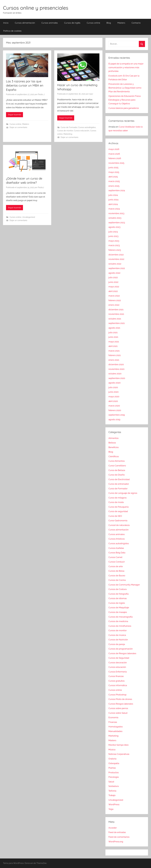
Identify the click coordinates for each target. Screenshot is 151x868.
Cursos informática (118, 685)
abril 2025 (113, 177)
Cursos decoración (118, 663)
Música (112, 750)
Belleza (112, 443)
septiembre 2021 (117, 323)
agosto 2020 (114, 383)
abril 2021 (113, 346)
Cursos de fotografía (118, 594)
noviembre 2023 (116, 213)
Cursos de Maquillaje (119, 607)
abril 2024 (113, 204)
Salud (111, 782)
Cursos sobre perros (118, 708)
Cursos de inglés (72, 23)
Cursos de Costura (117, 589)
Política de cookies (12, 31)
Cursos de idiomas (118, 598)
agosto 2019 (114, 419)
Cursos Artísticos (117, 539)
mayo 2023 (114, 241)
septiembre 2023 (117, 223)
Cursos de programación (121, 649)
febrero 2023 (115, 250)
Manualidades (115, 731)
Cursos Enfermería (118, 672)
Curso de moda (116, 502)
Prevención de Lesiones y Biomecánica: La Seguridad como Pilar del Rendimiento (125, 88)
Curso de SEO (115, 516)
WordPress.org (116, 842)
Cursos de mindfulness (120, 626)
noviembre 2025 (116, 163)
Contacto (136, 23)
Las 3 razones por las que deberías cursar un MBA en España (25, 85)
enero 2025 (114, 186)
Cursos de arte (116, 566)
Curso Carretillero (117, 466)
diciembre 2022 (116, 255)
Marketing (68, 134)
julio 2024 (113, 195)
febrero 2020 (115, 410)
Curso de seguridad (118, 511)
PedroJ (41, 187)
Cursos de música (117, 635)
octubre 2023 (115, 218)
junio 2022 (113, 282)
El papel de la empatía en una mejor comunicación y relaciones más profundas (126, 67)
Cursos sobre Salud (118, 713)
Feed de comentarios (119, 837)
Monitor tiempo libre (118, 745)
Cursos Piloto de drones (120, 699)
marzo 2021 (114, 351)
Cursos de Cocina (117, 580)
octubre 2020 (115, 374)
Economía (113, 717)
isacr (91, 94)
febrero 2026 (115, 158)
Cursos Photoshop (117, 695)
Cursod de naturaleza (119, 525)
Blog (109, 23)
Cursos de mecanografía (120, 617)
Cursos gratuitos (116, 681)
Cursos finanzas (116, 676)
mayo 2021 (114, 342)
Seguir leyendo (14, 115)
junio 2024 (113, 200)
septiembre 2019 (117, 415)
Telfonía (112, 791)
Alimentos (113, 438)
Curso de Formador (69, 127)
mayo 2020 (114, 397)
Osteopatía (114, 763)
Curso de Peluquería (118, 507)
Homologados (116, 727)
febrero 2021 (115, 355)
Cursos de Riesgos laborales (122, 653)
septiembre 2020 (117, 378)
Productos (114, 772)
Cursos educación (82, 131)
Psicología (114, 777)
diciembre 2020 (116, 364)
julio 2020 (113, 387)
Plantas (112, 768)
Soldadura (114, 786)
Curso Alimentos (117, 461)
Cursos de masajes (118, 612)
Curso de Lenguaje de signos (123, 493)
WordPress (114, 804)
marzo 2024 (114, 209)
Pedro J (41, 94)
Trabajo (112, 795)
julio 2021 (113, 332)
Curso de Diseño (117, 475)
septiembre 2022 (117, 268)
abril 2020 (113, 401)
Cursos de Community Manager (124, 585)
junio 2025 (113, 167)
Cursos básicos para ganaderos (124, 108)
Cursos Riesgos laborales (121, 704)
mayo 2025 (114, 172)
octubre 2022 (115, 264)
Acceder (113, 828)
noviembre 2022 (116, 259)
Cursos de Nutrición (118, 640)
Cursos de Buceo (117, 576)
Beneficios (114, 447)
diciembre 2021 (116, 310)
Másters (121, 23)
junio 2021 (113, 337)
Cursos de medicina (118, 621)
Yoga (111, 809)
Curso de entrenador (119, 484)
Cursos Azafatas (116, 548)
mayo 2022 (114, 287)
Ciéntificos (114, 456)
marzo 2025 (114, 181)
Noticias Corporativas (119, 754)
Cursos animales (50, 23)
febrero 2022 (115, 300)
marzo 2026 (114, 154)
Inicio (6, 23)
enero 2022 (114, 305)
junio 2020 (113, 392)
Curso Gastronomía (118, 520)
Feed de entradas (117, 832)
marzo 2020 (114, 406)
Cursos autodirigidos (87, 127)
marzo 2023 (114, 245)
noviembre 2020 (116, 369)
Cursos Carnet (115, 557)
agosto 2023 (114, 227)
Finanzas (113, 722)
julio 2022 (113, 277)
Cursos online (93, 23)
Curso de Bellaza (117, 470)
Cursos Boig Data (117, 553)
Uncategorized (29, 217)
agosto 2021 (114, 328)
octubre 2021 (115, 319)
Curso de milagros (117, 498)
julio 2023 (113, 232)
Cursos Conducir (117, 562)
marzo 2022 (114, 296)
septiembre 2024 (117, 190)
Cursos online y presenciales (36, 8)
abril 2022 (113, 291)
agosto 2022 (114, 273)
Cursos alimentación (25, 23)
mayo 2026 (114, 149)
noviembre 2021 (116, 314)
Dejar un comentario (18, 127)
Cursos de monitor (65, 131)
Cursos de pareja (117, 644)
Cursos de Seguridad (119, 658)
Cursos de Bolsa (116, 571)
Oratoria (112, 759)
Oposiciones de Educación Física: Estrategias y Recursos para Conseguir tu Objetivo (125, 100)
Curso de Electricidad (119, 479)
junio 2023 (113, 236)
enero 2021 (114, 360)
